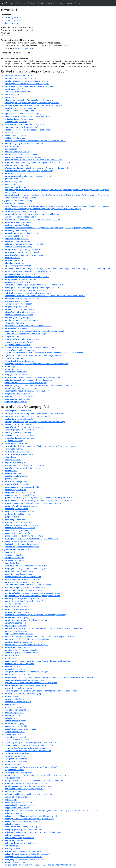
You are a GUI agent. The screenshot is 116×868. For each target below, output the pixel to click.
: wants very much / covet (20, 495)
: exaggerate (16, 165)
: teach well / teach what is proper (25, 383)
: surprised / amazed (18, 675)
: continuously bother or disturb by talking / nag (30, 347)
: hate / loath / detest (19, 571)
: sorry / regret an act (17, 609)
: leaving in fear (18, 411)
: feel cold (12, 517)
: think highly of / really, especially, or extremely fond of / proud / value (39, 498)
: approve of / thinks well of (21, 843)
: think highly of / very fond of (22, 598)
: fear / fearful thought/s (22, 547)
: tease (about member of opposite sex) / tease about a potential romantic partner (45, 296)
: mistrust (14, 713)
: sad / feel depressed (19, 772)
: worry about (17, 740)
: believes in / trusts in (21, 506)
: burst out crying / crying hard (24, 680)
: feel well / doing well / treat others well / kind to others (33, 832)
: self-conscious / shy (19, 642)
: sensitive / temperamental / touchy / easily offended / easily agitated (37, 661)
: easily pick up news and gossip (23, 298)
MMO (4, 3)
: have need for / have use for (24, 851)
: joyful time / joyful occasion (25, 588)
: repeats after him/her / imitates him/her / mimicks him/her (35, 141)
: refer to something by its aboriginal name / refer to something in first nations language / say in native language (57, 206)
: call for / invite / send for (20, 396)
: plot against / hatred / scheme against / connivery (31, 539)
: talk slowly (15, 336)
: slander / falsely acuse (19, 315)
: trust (13, 715)
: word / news (15, 187)
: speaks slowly (14, 358)
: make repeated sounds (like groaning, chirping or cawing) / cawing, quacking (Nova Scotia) (49, 228)
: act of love (16, 476)
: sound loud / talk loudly (18, 201)
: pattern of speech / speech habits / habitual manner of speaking (37, 364)
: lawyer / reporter (20, 274)
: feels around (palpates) (21, 650)
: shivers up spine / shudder (22, 487)
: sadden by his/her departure (24, 536)
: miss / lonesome (16, 631)
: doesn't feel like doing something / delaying (27, 639)
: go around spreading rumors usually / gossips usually (35, 331)
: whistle (16, 402)
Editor (77, 3)
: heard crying (16, 617)
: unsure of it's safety (19, 419)
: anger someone (17, 797)
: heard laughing (18, 612)
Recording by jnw (12, 23)
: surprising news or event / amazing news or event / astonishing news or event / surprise (49, 677)
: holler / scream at (18, 345)
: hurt (11, 471)
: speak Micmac (17, 239)
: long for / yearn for (19, 530)
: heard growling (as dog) (21, 233)
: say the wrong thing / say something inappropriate (32, 288)
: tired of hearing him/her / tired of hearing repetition (33, 355)
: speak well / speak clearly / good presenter (28, 380)
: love (11, 479)
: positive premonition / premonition (24, 829)
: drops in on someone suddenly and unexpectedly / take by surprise (40, 865)
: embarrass (15, 669)
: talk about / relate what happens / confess (26, 81)
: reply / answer (16, 122)
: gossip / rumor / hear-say (20, 211)
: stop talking (15, 323)
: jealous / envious (16, 862)
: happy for (15, 840)
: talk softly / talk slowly (22, 339)
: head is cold (16, 509)
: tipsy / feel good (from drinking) (22, 821)
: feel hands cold (18, 514)
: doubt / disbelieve (16, 604)
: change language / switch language (25, 334)
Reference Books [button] (65, 3)
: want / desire (14, 699)
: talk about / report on (18, 75)
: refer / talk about (17, 394)
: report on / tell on (17, 225)
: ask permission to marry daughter (25, 244)
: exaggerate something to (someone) (29, 171)
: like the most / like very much (23, 579)
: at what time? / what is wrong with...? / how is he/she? (31, 767)
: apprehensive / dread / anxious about (26, 620)
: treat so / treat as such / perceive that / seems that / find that (34, 781)
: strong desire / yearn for (19, 634)
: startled (11, 552)
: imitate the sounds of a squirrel (24, 124)
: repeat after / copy (18, 247)
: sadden (14, 770)
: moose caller (16, 372)
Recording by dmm (13, 17)
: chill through (15, 737)
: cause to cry (16, 443)
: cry (10, 457)
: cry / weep (14, 441)
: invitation (18, 399)
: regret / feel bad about (19, 430)
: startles (12, 563)
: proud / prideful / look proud (21, 522)
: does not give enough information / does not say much (34, 285)
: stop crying (14, 723)
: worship (14, 449)
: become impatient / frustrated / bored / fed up (28, 751)
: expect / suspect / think (19, 454)
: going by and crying (18, 688)
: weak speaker (16, 375)
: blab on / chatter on (20, 350)
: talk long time (18, 301)
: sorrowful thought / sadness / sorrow (28, 786)
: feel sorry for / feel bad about (24, 427)
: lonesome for (15, 756)
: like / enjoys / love (16, 481)
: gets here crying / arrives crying (23, 694)
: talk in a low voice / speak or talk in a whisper (30, 176)
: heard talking (16, 230)
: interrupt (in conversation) (21, 127)
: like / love (13, 473)
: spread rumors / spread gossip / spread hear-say (32, 214)
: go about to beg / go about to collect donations (29, 100)
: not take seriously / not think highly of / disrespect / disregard (38, 500)
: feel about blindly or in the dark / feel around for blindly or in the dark (39, 636)
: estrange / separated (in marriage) (25, 568)
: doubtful (14, 555)
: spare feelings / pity (19, 438)
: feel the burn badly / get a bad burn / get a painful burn (33, 503)
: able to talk (14, 260)
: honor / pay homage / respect (24, 465)
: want (11, 696)
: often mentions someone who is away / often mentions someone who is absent (44, 353)
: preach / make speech (18, 304)
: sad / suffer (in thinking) (21, 827)
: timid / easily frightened (19, 664)
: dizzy (13, 460)
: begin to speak (18, 317)
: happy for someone (19, 838)
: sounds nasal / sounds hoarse (24, 157)
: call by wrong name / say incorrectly (25, 290)
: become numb (14, 707)
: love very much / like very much (26, 566)
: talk (12, 133)
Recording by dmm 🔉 (24, 48)
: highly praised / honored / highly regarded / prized (32, 593)
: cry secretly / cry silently (20, 528)
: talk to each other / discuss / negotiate (27, 84)
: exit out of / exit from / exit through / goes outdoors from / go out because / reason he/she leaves (51, 810)
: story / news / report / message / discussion (30, 86)
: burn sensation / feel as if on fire (23, 857)
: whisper (14, 173)
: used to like (16, 726)
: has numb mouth (18, 702)
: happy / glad (14, 835)
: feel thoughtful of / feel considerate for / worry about (35, 413)
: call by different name (19, 309)
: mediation (16, 307)
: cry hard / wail (15, 490)
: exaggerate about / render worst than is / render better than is (38, 168)
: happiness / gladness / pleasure (24, 789)
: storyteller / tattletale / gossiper (27, 277)
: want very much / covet (20, 492)
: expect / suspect (17, 452)
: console (12, 258)
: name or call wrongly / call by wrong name (28, 293)
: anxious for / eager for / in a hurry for (26, 645)
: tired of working (17, 753)
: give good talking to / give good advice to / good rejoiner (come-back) (39, 385)
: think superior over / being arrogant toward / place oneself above (40, 446)
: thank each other (17, 241)
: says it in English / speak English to (27, 116)
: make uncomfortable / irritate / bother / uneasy (29, 745)
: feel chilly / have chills (19, 511)
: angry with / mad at (19, 802)
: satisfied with (15, 623)
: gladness (13, 791)
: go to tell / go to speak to (23, 249)
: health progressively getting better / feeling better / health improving (41, 691)
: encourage (14, 263)
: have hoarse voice (17, 152)
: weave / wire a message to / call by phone (28, 130)
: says (10, 366)
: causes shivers (18, 484)
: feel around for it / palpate (22, 653)
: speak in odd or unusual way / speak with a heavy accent (33, 160)
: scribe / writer (18, 282)
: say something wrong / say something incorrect (32, 103)
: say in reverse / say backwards (24, 143)
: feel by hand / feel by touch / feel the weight (28, 794)
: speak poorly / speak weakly (20, 217)
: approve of (14, 849)
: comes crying (17, 808)
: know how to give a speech (22, 252)
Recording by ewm (12, 20)
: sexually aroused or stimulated (23, 577)
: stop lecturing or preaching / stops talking (28, 326)
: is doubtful (14, 558)
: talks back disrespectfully (21, 388)
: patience (17, 462)
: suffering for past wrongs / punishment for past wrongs (35, 422)
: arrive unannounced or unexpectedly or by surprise (31, 683)
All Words (32, 3)
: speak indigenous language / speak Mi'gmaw (28, 271)
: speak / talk (13, 149)
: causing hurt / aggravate (20, 435)
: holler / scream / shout (19, 342)
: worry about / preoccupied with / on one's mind (30, 742)
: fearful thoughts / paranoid (21, 544)
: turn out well (14, 813)
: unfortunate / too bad (18, 424)
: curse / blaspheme (17, 92)
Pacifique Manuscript (47, 3)
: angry (11, 800)
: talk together (18, 222)
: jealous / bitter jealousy (20, 729)
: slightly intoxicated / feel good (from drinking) (29, 819)
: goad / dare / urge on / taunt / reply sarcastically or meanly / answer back (41, 162)
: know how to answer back (24, 255)
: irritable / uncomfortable (19, 541)
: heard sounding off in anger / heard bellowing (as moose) (35, 615)
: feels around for (18, 647)
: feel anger (13, 764)
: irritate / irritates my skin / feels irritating (25, 748)
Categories (21, 3)
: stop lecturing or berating (21, 320)
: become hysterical (19, 549)
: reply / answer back (19, 119)
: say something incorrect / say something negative (33, 105)
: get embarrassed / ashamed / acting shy (27, 672)
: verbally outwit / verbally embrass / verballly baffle (32, 220)
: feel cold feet (16, 520)
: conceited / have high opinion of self (25, 601)
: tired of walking (16, 762)
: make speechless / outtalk (20, 111)
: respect (14, 655)
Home (13, 3)
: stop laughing (15, 721)
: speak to (12, 146)
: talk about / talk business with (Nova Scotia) (28, 391)
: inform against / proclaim (20, 78)
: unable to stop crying (18, 433)
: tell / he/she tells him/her (19, 361)
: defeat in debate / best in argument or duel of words (34, 377)
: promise (13, 369)
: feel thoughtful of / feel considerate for (27, 416)
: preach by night (18, 266)
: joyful (13, 846)
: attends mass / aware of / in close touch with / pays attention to (35, 775)
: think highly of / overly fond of (24, 590)
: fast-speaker (14, 203)
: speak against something (20, 108)
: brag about (14, 179)
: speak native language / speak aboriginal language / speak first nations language (43, 209)
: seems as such (14, 778)
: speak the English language (23, 114)
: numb (11, 704)
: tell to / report (17, 89)
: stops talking (17, 328)
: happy (12, 824)
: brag (10, 184)
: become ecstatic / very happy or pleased (28, 585)
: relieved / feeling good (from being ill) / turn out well (31, 816)
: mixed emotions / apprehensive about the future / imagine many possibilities (43, 628)
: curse (12, 94)
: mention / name (15, 135)
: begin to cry (17, 710)
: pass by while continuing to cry (25, 685)
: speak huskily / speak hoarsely (21, 154)
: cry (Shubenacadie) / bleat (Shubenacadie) (27, 854)
